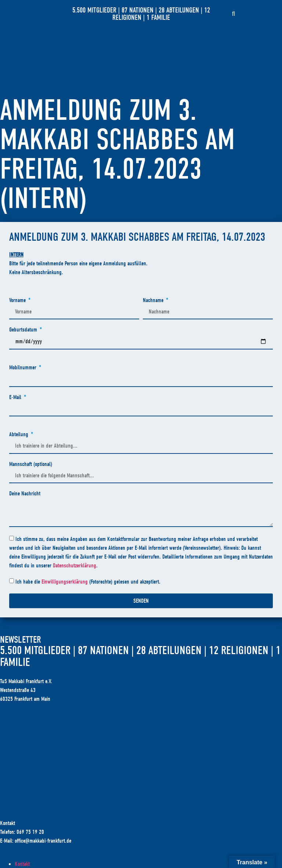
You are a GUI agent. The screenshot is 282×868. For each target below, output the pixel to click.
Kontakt (22, 864)
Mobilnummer (23, 368)
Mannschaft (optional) (31, 464)
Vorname (18, 300)
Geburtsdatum (24, 330)
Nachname (154, 300)
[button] (234, 14)
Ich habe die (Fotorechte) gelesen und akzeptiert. (88, 582)
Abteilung (19, 435)
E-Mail (16, 397)
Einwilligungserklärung (65, 582)
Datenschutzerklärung (75, 566)
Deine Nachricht (25, 494)
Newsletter (21, 640)
